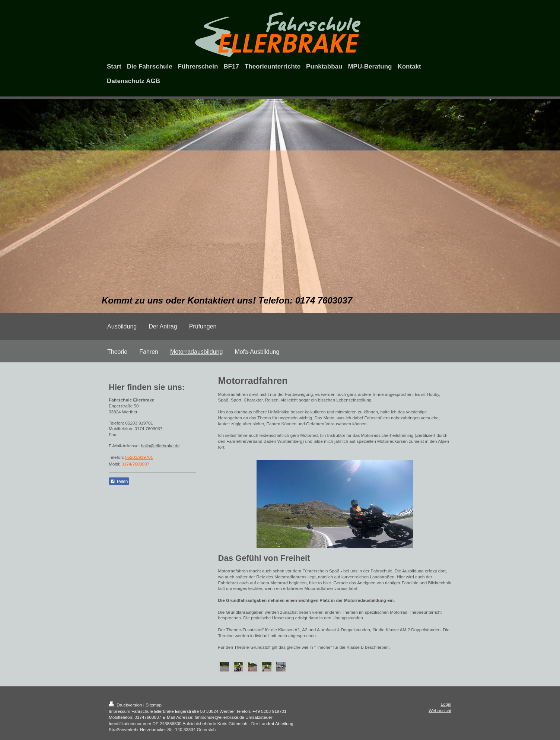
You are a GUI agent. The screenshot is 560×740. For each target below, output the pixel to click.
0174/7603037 (135, 464)
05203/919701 (139, 457)
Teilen (119, 482)
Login (446, 704)
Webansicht (440, 710)
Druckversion (126, 705)
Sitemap (154, 705)
